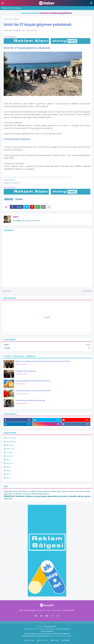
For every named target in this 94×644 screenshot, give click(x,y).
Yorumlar (30, 356)
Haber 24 (8, 456)
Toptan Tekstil (41, 636)
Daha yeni (7, 291)
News (48, 629)
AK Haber (8, 452)
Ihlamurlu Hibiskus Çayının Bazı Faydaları (33, 391)
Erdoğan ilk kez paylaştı (26, 371)
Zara (16, 217)
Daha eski (87, 291)
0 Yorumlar (33, 30)
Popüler (8, 356)
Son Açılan (18, 356)
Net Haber (9, 445)
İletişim (55, 640)
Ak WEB (47, 317)
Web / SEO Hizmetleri (11, 8)
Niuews (27, 629)
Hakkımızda (43, 640)
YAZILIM (47, 348)
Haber (47, 345)
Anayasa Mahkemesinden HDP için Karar (33, 381)
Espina (53, 629)
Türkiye (16, 19)
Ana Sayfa (8, 19)
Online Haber (10, 438)
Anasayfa (29, 640)
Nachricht (35, 629)
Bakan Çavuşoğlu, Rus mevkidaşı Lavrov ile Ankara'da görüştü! (43, 361)
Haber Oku (9, 449)
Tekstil (40, 634)
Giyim (43, 631)
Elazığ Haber (10, 442)
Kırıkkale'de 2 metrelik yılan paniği (30, 400)
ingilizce (25, 622)
